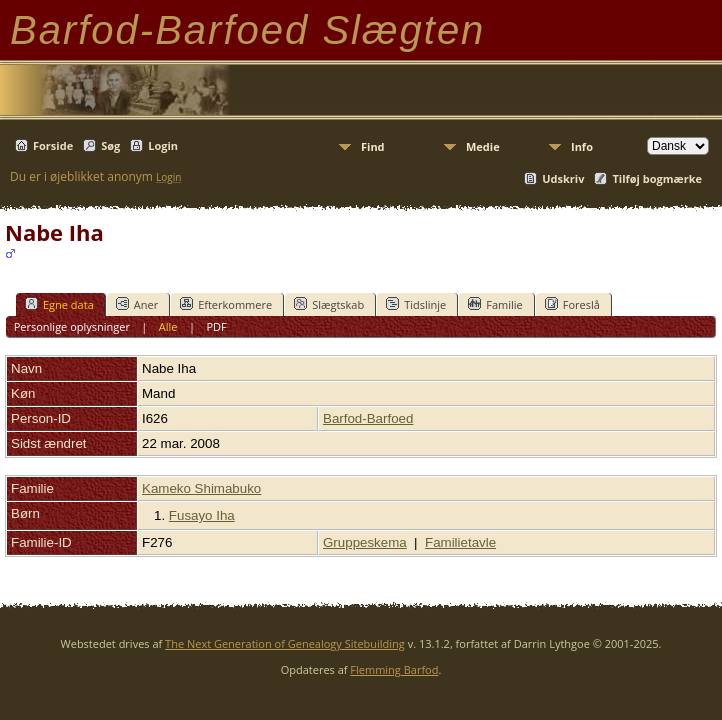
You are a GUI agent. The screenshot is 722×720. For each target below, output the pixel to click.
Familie (495, 304)
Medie (483, 146)
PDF (216, 326)
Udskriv (563, 178)
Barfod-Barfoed (368, 418)
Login (163, 145)
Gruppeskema (365, 542)
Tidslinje (416, 304)
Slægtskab (329, 304)
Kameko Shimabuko (201, 488)
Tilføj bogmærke (657, 178)
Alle (168, 326)
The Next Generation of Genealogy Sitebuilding (285, 643)
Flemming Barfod (394, 669)
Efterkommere (226, 304)
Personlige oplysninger (72, 326)
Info (582, 146)
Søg (110, 145)
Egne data (59, 304)
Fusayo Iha (202, 515)
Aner (137, 304)
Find (373, 146)
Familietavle (460, 542)
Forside (53, 145)
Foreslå (572, 304)
